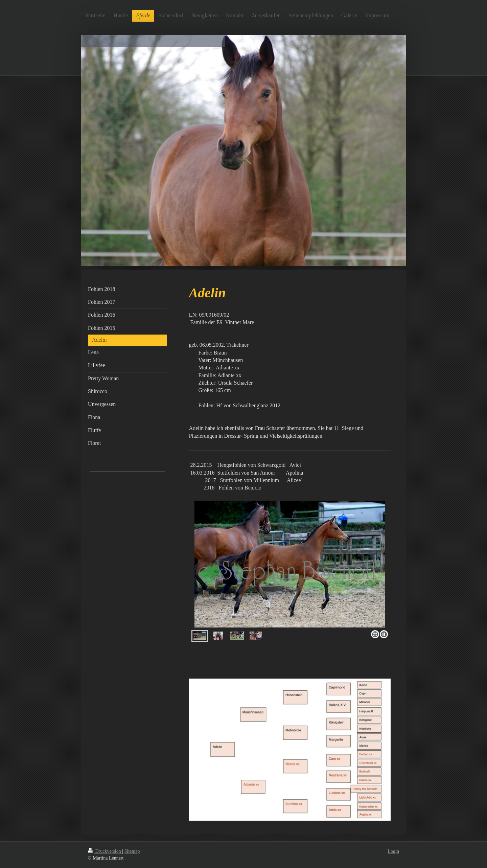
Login (393, 851)
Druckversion (105, 851)
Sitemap (132, 851)
